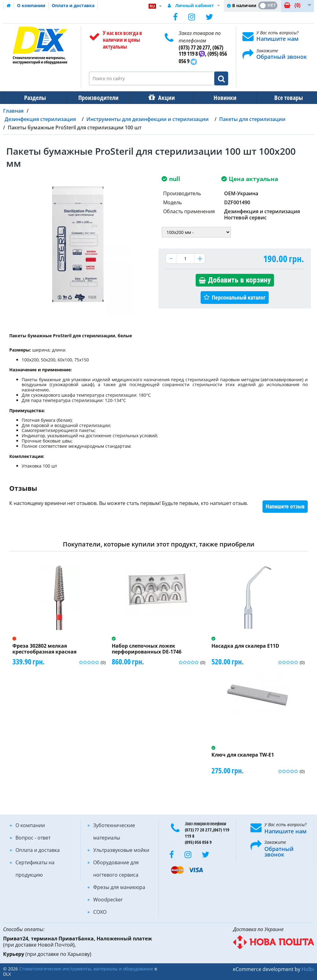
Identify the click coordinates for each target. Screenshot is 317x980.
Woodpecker (108, 900)
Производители (97, 98)
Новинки (221, 98)
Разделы (34, 98)
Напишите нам (277, 39)
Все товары (283, 98)
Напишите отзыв (285, 506)
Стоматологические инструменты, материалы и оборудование (86, 969)
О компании (31, 5)
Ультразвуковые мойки (121, 850)
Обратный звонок (282, 57)
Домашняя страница (9, 6)
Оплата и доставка (73, 5)
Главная (13, 111)
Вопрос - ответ (33, 838)
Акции (163, 98)
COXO (100, 912)
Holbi (308, 969)
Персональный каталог (239, 298)
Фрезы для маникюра (119, 887)
